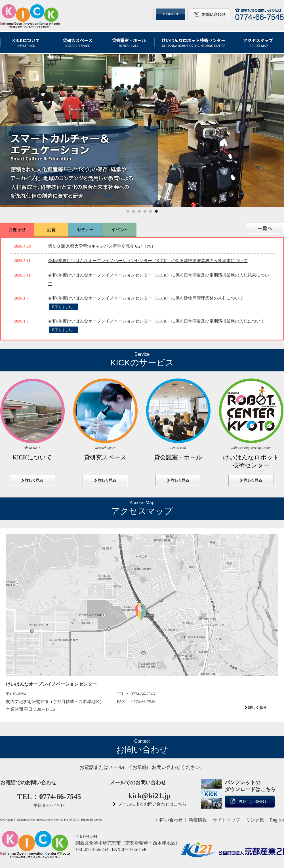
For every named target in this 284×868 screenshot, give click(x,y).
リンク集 (255, 820)
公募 (51, 230)
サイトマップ (226, 820)
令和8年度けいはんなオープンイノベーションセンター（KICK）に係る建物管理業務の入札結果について (148, 261)
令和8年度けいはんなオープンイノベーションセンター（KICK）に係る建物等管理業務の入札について (146, 298)
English (277, 820)
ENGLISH (171, 14)
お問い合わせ (210, 14)
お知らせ (17, 230)
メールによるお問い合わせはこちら (152, 804)
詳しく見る (32, 480)
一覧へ (265, 228)
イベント (119, 230)
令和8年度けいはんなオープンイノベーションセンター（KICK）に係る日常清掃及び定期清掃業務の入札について (156, 321)
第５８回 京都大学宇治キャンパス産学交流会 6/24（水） (102, 246)
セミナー (85, 230)
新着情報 (198, 820)
